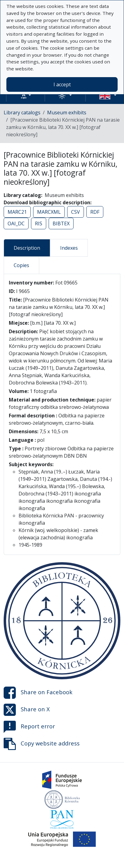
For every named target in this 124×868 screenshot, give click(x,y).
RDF (95, 212)
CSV (76, 212)
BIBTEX (61, 223)
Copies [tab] (21, 265)
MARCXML (49, 212)
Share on (38, 693)
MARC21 (17, 212)
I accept (62, 84)
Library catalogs (22, 113)
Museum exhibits (67, 113)
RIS (39, 223)
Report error (29, 727)
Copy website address (42, 744)
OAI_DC (16, 223)
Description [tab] (27, 248)
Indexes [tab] (69, 248)
